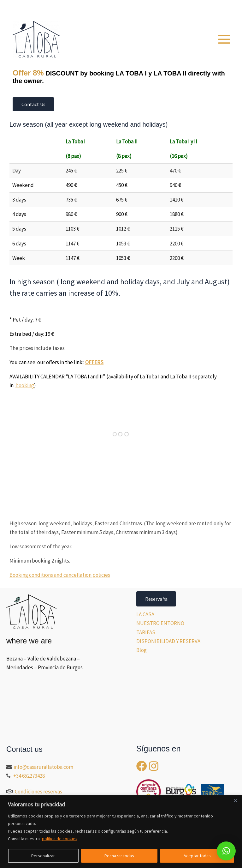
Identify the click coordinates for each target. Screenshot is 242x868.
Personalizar (43, 856)
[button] (200, 8)
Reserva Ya (156, 599)
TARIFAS (146, 632)
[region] (121, 832)
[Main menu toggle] (224, 39)
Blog (142, 650)
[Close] (235, 800)
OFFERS (94, 363)
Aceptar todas (197, 856)
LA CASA (145, 614)
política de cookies (60, 839)
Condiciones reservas (38, 792)
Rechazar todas (119, 856)
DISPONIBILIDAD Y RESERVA (168, 641)
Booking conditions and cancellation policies (60, 575)
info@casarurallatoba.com (44, 767)
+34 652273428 (29, 776)
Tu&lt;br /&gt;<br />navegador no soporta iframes (57, 446)
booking (25, 386)
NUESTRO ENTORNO (160, 623)
